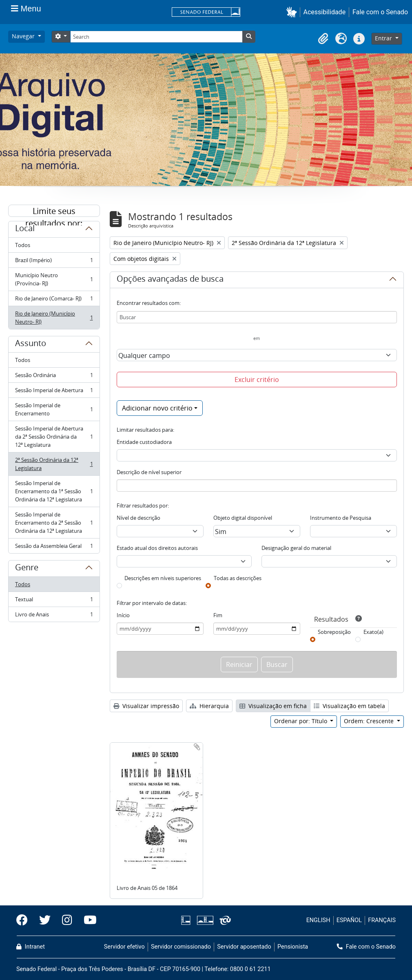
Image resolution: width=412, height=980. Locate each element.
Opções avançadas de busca (170, 280)
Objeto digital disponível (243, 518)
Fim (218, 615)
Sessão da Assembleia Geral (54, 547)
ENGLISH (318, 920)
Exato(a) (373, 632)
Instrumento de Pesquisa (341, 518)
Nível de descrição (138, 518)
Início (123, 615)
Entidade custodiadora (144, 442)
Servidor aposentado (244, 947)
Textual (54, 601)
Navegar (24, 36)
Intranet (31, 947)
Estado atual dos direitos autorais (157, 548)
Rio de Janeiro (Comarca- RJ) (54, 300)
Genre (27, 569)
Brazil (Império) (54, 262)
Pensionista (293, 947)
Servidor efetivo (124, 947)
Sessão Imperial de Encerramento (54, 409)
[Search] (156, 37)
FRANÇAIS (382, 920)
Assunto (31, 344)
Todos (23, 245)
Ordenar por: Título (301, 721)
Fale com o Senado (380, 12)
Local (25, 230)
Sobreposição (334, 632)
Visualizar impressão (146, 706)
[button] (293, 12)
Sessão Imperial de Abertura (54, 392)
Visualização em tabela (349, 706)
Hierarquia (209, 706)
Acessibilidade (325, 12)
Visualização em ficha (273, 706)
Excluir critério (257, 380)
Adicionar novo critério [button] (157, 408)
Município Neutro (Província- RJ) (54, 279)
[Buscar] (257, 317)
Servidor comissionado (181, 947)
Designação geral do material (296, 548)
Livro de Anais (54, 616)
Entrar (384, 38)
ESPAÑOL (349, 920)
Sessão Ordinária (54, 377)
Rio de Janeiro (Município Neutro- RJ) (54, 318)
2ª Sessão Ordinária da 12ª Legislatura (54, 464)
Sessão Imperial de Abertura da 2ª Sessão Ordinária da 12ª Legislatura (54, 437)
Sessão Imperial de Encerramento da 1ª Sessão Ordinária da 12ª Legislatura (54, 491)
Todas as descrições (238, 578)
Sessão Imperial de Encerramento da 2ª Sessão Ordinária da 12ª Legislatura (54, 523)
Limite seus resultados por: (54, 211)
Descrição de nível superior (149, 472)
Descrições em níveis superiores (163, 578)
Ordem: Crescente (370, 721)
